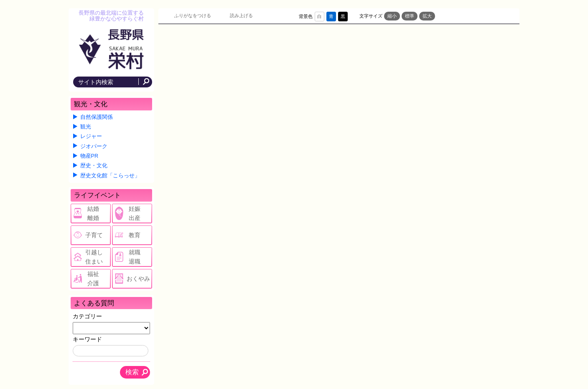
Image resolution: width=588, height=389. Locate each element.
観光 (86, 127)
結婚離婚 (93, 213)
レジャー (91, 136)
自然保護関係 (97, 117)
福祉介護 (93, 279)
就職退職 (135, 257)
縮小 (392, 16)
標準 (410, 16)
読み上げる (241, 15)
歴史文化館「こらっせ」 (110, 176)
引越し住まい (94, 257)
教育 (135, 235)
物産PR (89, 156)
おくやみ (138, 279)
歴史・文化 (94, 166)
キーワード (87, 339)
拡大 (427, 16)
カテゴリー (87, 316)
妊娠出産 (135, 213)
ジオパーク (94, 146)
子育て (94, 235)
